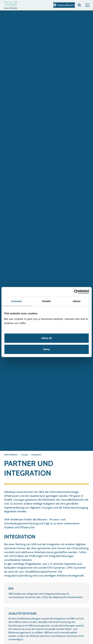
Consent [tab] (16, 301)
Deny (46, 349)
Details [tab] (47, 301)
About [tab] (77, 301)
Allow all (46, 338)
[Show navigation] (88, 5)
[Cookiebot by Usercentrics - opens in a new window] (74, 292)
